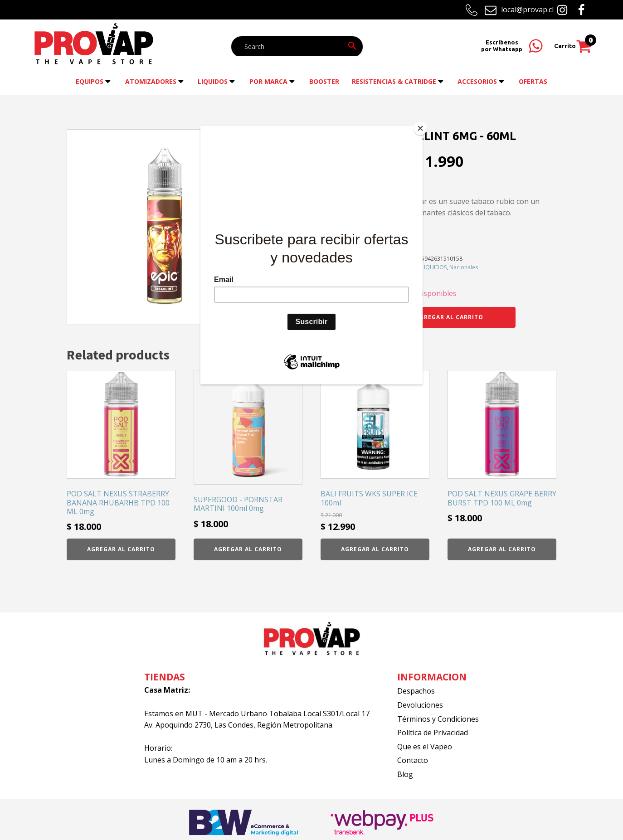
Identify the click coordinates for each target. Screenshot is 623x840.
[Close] (420, 128)
